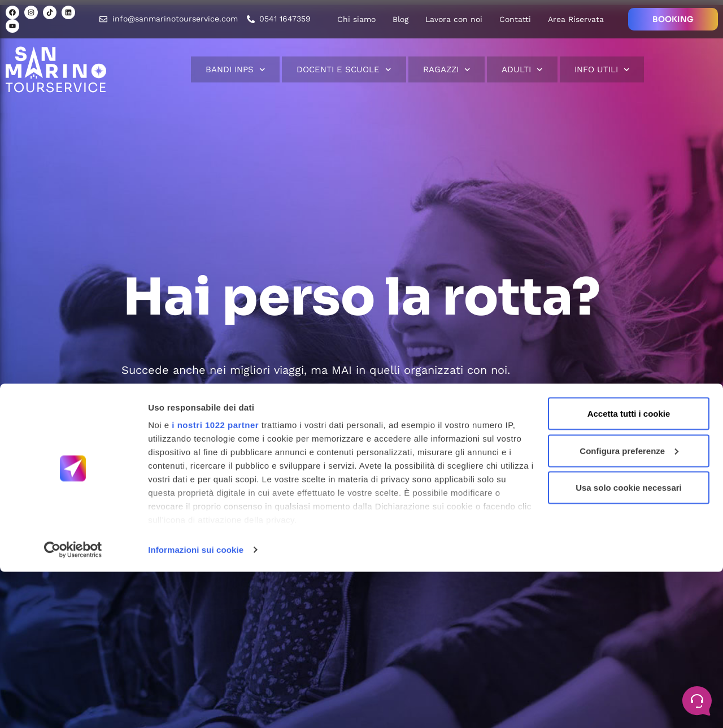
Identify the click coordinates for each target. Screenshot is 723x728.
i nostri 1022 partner (215, 581)
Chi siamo (356, 19)
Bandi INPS (236, 70)
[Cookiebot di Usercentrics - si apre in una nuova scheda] (73, 706)
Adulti (522, 70)
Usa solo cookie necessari (629, 644)
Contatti (515, 19)
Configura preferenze (629, 607)
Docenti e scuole (344, 70)
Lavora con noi (454, 19)
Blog (400, 19)
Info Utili (602, 70)
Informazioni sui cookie (196, 706)
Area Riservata (576, 19)
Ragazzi (447, 70)
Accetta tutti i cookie (629, 570)
